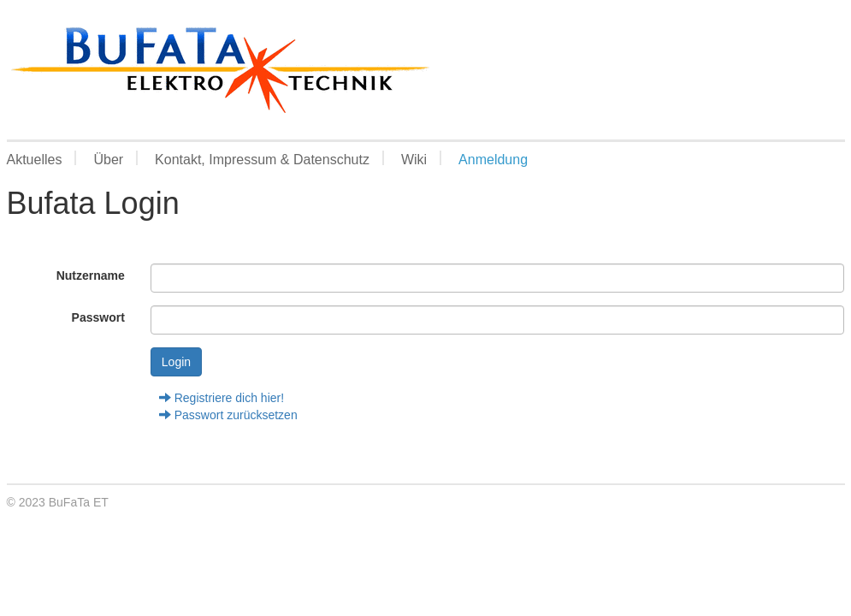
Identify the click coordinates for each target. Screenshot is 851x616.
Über (108, 159)
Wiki (414, 159)
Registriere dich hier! (222, 398)
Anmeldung (493, 159)
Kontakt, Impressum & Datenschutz (262, 159)
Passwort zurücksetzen (228, 415)
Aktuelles (35, 159)
